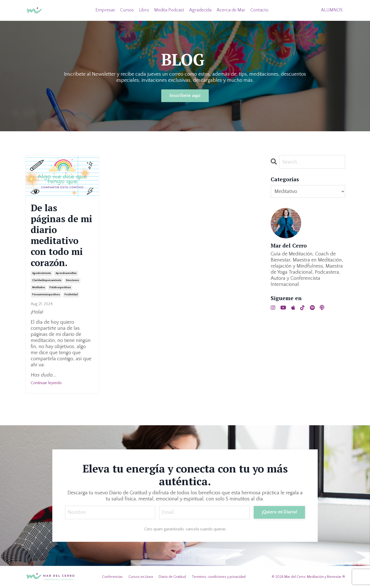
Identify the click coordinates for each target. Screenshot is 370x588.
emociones (73, 280)
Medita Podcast (169, 10)
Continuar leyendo (46, 383)
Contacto (259, 10)
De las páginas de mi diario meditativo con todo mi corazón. (61, 235)
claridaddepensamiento (47, 280)
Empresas (105, 10)
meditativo (39, 288)
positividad (71, 295)
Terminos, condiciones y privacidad (219, 577)
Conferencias (112, 577)
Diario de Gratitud (172, 577)
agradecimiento (42, 273)
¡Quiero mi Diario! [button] (279, 512)
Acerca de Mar (231, 10)
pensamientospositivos (46, 295)
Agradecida (200, 10)
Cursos (127, 10)
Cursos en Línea (141, 577)
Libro (144, 10)
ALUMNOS (332, 10)
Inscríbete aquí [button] (185, 96)
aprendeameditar (66, 273)
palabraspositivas (60, 288)
